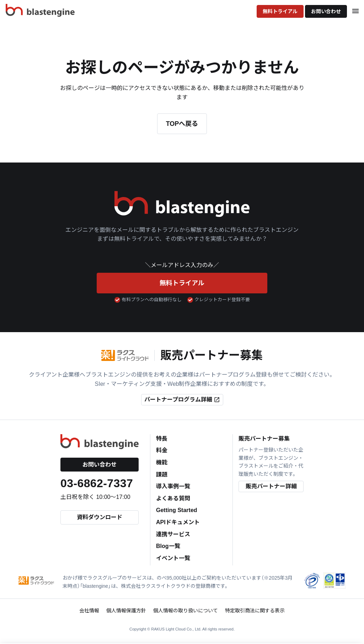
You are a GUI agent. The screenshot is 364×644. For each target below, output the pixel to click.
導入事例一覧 (173, 486)
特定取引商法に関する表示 (255, 611)
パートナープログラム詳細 (182, 400)
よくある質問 (173, 498)
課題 (162, 475)
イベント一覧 (173, 558)
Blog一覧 (168, 546)
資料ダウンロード (100, 517)
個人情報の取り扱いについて (186, 611)
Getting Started (177, 510)
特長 (162, 439)
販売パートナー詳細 (271, 486)
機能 (162, 462)
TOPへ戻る (182, 124)
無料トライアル (280, 11)
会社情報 (89, 611)
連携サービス (173, 534)
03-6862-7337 (97, 483)
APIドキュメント (178, 522)
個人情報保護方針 (126, 611)
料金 (162, 450)
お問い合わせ (326, 11)
